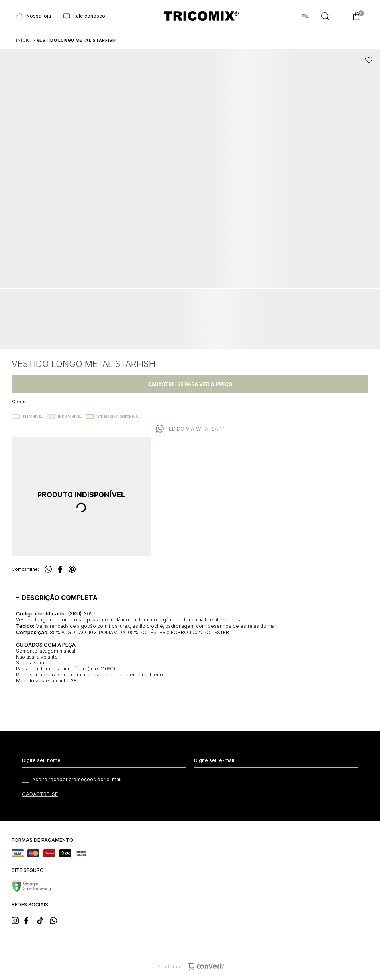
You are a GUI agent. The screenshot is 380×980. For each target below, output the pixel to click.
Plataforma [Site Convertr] (190, 967)
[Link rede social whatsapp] (56, 920)
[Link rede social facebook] (30, 920)
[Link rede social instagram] (18, 920)
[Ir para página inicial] (24, 40)
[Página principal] (201, 16)
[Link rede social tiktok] (43, 920)
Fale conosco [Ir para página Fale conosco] (84, 16)
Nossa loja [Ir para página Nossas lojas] (33, 16)
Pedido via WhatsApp (195, 429)
